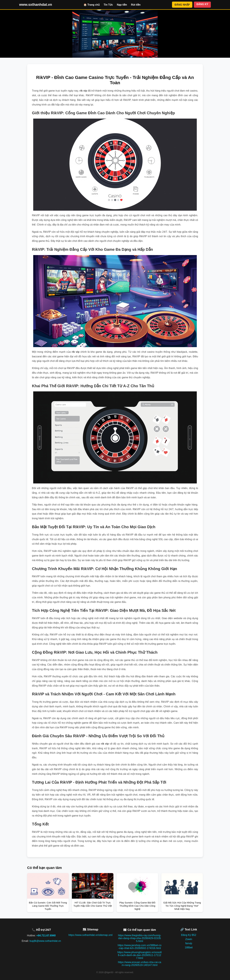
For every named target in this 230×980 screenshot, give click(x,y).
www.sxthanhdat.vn (36, 5)
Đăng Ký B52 (189, 935)
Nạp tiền (122, 5)
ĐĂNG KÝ (202, 4)
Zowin (189, 939)
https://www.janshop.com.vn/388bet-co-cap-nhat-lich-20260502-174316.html (140, 947)
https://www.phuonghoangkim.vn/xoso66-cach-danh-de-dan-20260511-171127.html (140, 955)
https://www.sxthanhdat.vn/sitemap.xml (90, 935)
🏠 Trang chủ (92, 5)
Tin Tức (108, 5)
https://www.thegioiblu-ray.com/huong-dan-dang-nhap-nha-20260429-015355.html (140, 938)
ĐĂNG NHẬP (182, 5)
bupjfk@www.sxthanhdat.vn (45, 941)
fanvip (189, 943)
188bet (189, 947)
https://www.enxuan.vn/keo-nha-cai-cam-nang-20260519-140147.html (140, 964)
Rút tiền (136, 5)
